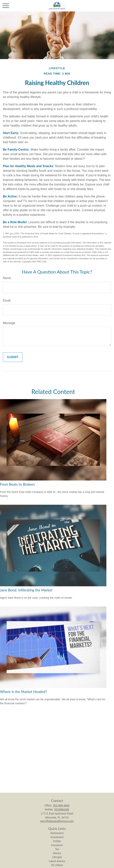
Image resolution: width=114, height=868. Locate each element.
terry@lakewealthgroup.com (57, 821)
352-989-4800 (61, 805)
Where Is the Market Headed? (23, 692)
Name (7, 278)
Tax (57, 849)
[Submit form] (13, 357)
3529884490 (62, 809)
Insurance (57, 845)
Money (57, 853)
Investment (57, 837)
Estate (57, 841)
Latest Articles (57, 861)
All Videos (57, 865)
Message (9, 323)
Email (7, 300)
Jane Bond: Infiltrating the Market (26, 590)
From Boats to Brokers (17, 484)
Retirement (57, 833)
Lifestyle (57, 857)
